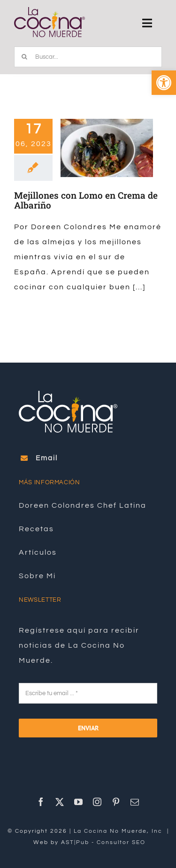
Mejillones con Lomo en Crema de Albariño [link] (86, 200)
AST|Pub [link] (75, 842)
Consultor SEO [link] (121, 842)
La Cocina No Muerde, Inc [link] (119, 831)
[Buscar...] (88, 57)
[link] (164, 83)
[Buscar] (24, 57)
